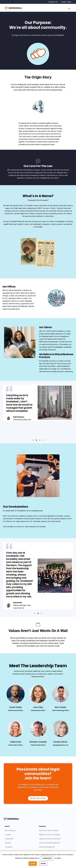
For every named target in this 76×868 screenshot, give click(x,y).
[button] (69, 9)
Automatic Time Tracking (49, 830)
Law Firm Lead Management (50, 843)
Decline (43, 864)
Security (8, 843)
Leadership (9, 839)
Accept (33, 864)
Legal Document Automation (50, 839)
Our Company (10, 830)
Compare (9, 847)
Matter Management (47, 847)
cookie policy (47, 858)
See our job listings (38, 798)
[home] (15, 8)
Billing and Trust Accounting (50, 835)
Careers (8, 835)
